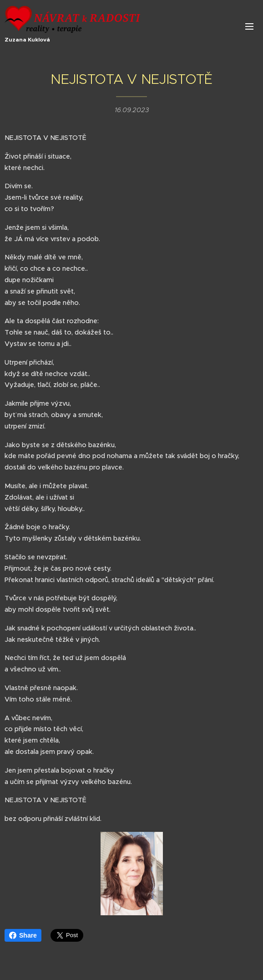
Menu (249, 26)
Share (23, 935)
